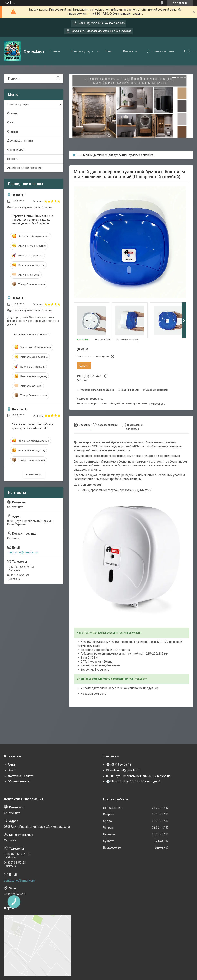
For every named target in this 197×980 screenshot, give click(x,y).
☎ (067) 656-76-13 (119, 765)
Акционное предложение (24, 168)
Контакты (130, 51)
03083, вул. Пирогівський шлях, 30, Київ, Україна (138, 776)
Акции (12, 765)
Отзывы (12, 131)
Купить (84, 366)
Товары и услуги (82, 51)
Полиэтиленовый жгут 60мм (32, 334)
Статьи (12, 113)
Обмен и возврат (19, 781)
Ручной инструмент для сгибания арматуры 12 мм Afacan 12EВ (32, 426)
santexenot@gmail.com (23, 552)
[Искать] (58, 78)
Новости (13, 159)
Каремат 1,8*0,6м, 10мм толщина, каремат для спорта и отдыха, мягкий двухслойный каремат (33, 220)
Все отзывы (34, 475)
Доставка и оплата (161, 51)
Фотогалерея (16, 150)
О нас (109, 51)
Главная (55, 51)
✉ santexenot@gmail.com (123, 770)
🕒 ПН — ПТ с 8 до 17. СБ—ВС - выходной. (133, 781)
